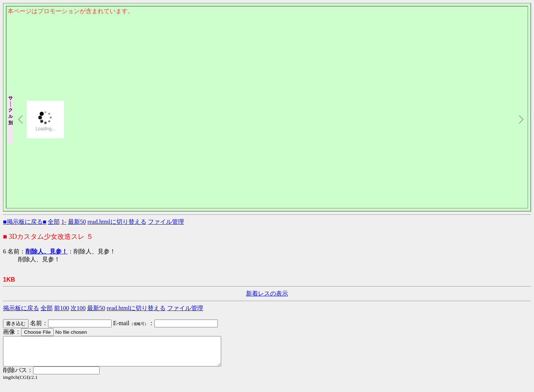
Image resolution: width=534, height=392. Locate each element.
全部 (54, 222)
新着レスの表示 (267, 293)
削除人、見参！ (47, 251)
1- (64, 222)
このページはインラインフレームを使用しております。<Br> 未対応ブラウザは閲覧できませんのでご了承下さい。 (267, 55)
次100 (78, 308)
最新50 (77, 222)
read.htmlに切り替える (117, 222)
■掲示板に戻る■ (25, 222)
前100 (62, 308)
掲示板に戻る (21, 308)
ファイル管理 (166, 222)
